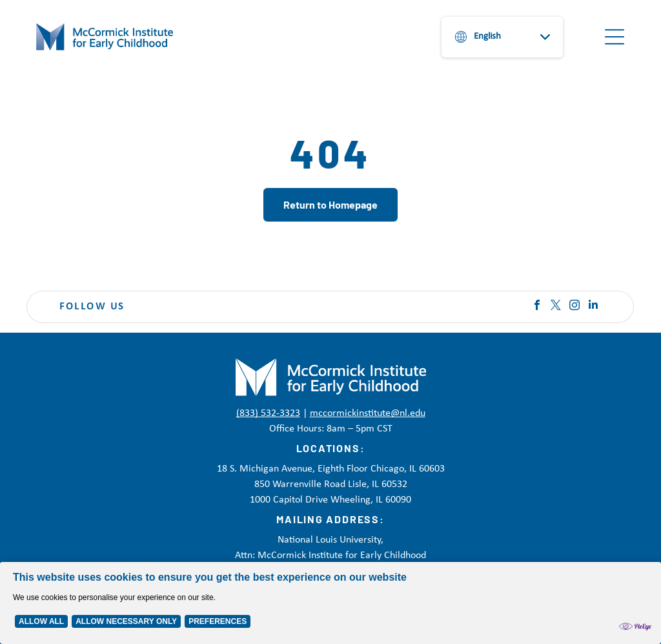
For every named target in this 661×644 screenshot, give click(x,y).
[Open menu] (615, 37)
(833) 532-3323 (268, 413)
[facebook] (537, 306)
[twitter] (556, 306)
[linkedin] (593, 306)
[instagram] (575, 306)
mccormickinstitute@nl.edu (368, 413)
